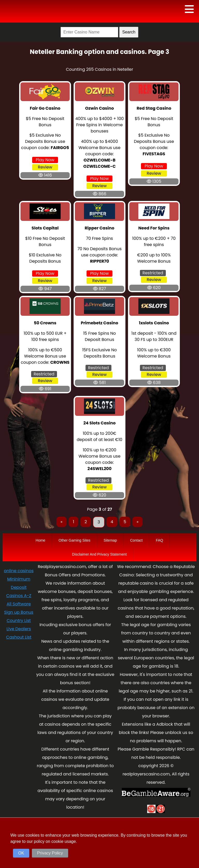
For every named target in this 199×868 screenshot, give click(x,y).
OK (21, 853)
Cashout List (19, 637)
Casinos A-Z (19, 596)
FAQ (159, 540)
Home (41, 540)
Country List (19, 621)
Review (45, 167)
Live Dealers (19, 629)
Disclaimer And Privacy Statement (99, 554)
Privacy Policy (50, 853)
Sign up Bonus (19, 612)
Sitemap (110, 540)
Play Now (45, 160)
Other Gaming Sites (74, 540)
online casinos (19, 571)
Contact (136, 540)
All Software (19, 604)
